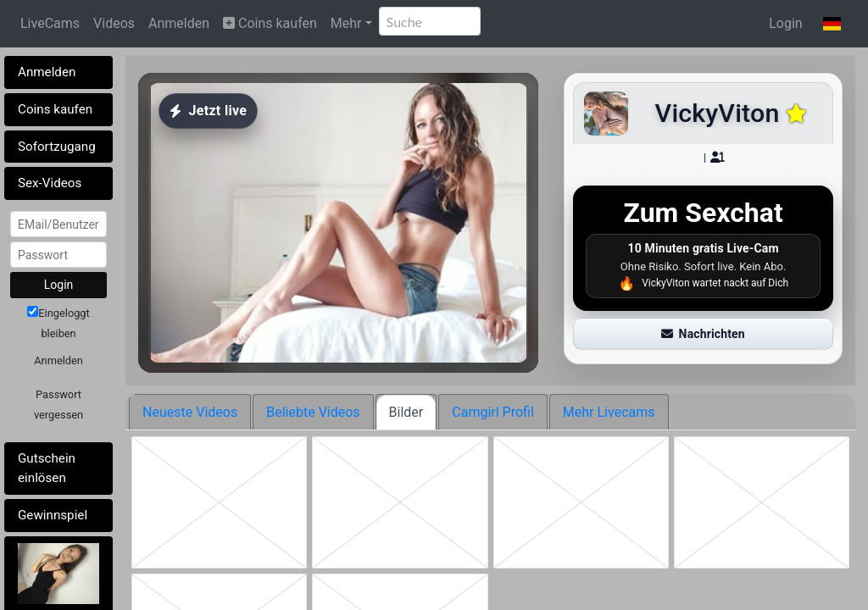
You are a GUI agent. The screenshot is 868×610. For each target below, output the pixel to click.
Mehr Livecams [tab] (609, 412)
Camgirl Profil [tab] (493, 412)
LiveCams (50, 23)
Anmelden (179, 23)
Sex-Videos (50, 183)
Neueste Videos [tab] (190, 412)
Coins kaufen (270, 23)
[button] (832, 24)
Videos (114, 23)
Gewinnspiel (53, 515)
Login (785, 23)
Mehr (346, 23)
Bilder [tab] (406, 412)
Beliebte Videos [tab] (313, 412)
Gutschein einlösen (47, 468)
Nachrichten (703, 334)
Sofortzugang (57, 147)
